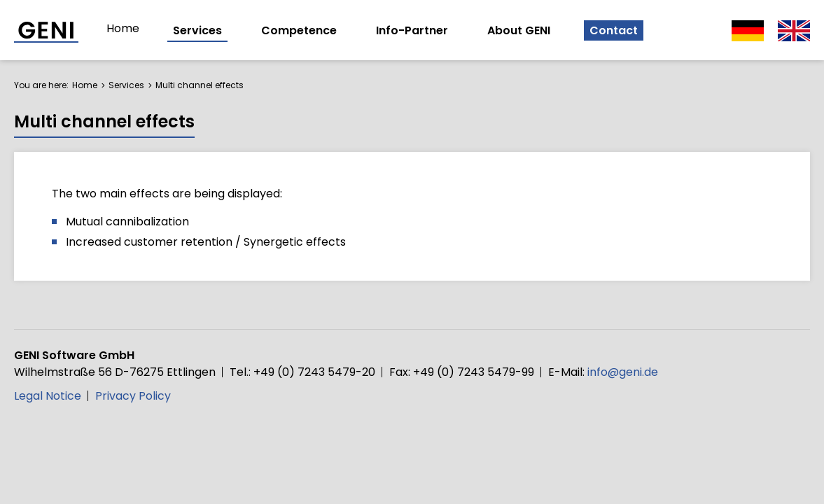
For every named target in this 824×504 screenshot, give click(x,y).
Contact (614, 30)
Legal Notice (48, 396)
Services (197, 30)
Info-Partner (412, 30)
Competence (299, 30)
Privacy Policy (133, 396)
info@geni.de (623, 372)
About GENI (519, 30)
